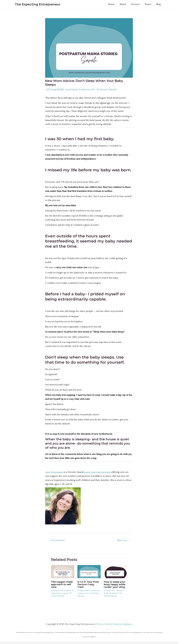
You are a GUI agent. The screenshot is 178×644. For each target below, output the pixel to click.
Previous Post (58, 541)
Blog (161, 4)
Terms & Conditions (123, 627)
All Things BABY (110, 593)
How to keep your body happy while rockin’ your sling (115, 586)
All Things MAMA (56, 89)
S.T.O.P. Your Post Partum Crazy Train (89, 584)
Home (115, 4)
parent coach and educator (100, 472)
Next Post (123, 541)
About (126, 4)
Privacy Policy (103, 627)
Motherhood (56, 593)
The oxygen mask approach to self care (63, 584)
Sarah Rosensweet (55, 472)
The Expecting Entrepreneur (38, 4)
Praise (151, 4)
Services (138, 4)
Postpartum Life (89, 89)
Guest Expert (73, 89)
